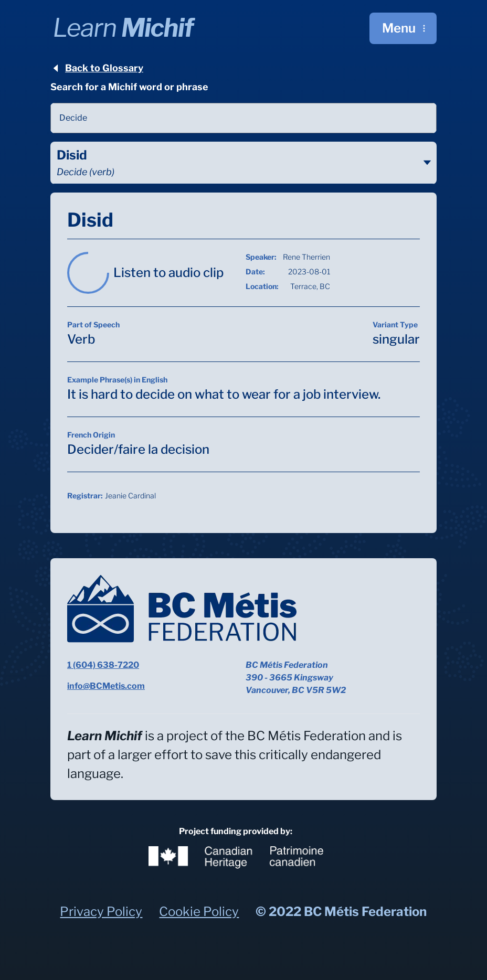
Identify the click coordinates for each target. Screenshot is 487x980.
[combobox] (243, 118)
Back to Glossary (97, 68)
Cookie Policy (199, 912)
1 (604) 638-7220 (103, 665)
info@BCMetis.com (106, 686)
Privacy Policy (101, 912)
